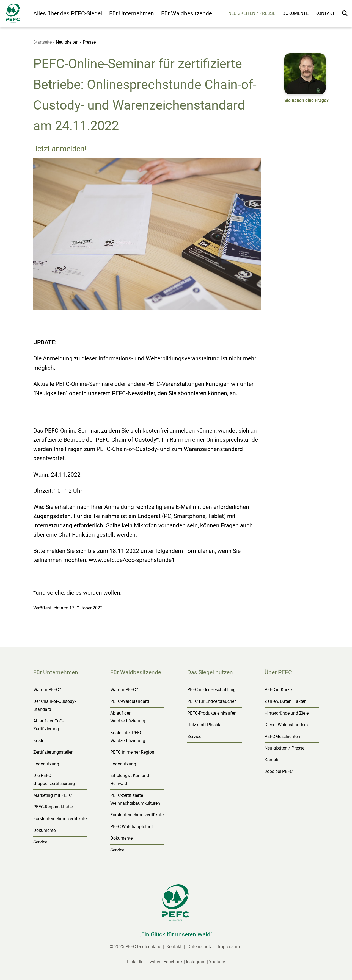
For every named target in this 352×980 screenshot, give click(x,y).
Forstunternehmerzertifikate (60, 819)
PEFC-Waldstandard (130, 701)
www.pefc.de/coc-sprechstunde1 (132, 560)
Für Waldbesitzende (187, 13)
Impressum (229, 947)
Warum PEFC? (47, 690)
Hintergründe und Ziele (287, 713)
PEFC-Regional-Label (53, 807)
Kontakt (325, 13)
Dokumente (295, 13)
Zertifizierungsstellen (53, 752)
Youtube (217, 962)
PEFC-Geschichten (282, 737)
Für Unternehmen (132, 13)
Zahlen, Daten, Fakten (286, 701)
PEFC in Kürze (278, 690)
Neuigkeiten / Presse (252, 13)
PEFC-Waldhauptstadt (132, 827)
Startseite (42, 42)
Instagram (196, 962)
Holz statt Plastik (204, 725)
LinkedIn (135, 962)
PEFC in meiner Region (132, 752)
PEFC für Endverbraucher (211, 701)
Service (40, 842)
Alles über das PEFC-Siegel (68, 13)
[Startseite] (17, 14)
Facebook (173, 962)
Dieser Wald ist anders (286, 725)
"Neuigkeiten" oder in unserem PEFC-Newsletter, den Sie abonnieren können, (131, 393)
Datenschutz (200, 947)
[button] (306, 79)
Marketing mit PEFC (53, 795)
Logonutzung (46, 764)
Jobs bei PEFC (279, 771)
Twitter (154, 962)
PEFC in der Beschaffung (211, 690)
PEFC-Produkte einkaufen (212, 713)
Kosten (40, 741)
